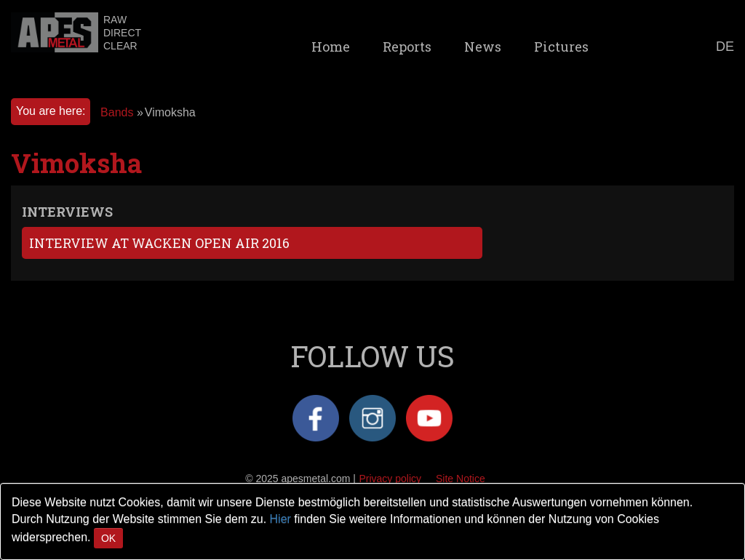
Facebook (316, 418)
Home (331, 47)
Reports (407, 47)
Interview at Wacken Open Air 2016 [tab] (159, 243)
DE (725, 47)
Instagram (372, 418)
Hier (280, 519)
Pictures (561, 47)
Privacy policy (390, 479)
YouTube (429, 418)
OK (108, 538)
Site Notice (461, 479)
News (483, 47)
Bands (117, 112)
